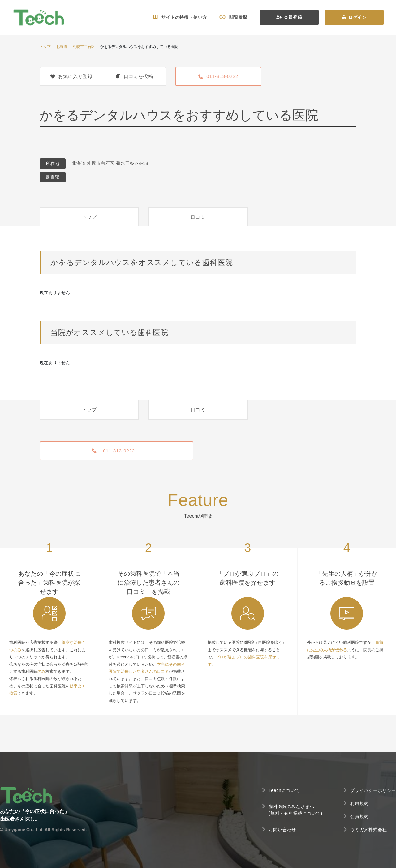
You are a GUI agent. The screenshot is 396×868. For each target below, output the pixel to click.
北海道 (62, 47)
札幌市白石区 (84, 47)
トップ (45, 47)
